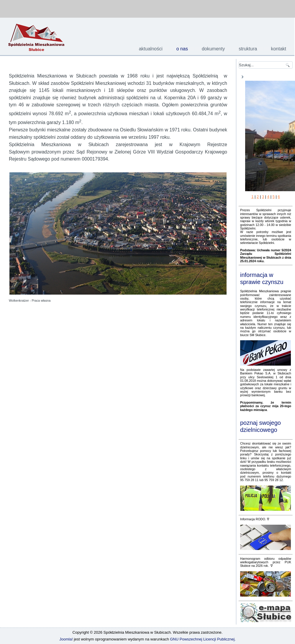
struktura (248, 49)
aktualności (151, 49)
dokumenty (213, 49)
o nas (182, 49)
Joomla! (66, 639)
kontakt (278, 49)
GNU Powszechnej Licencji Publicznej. (203, 639)
